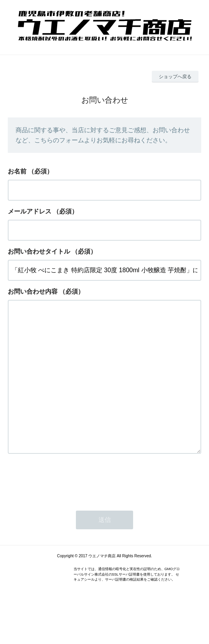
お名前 (17, 171)
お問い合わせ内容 (33, 291)
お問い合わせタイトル (39, 251)
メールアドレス (30, 211)
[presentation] (67, 511)
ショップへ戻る (175, 77)
